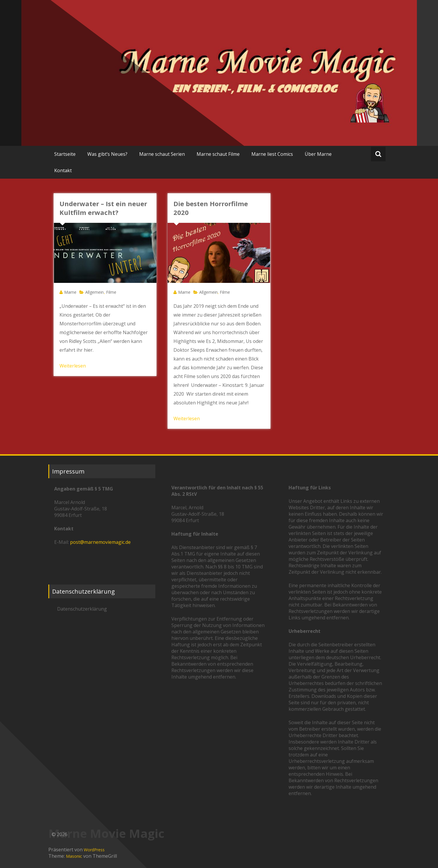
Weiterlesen (73, 366)
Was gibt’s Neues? (107, 154)
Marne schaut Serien (162, 154)
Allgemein (94, 292)
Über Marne (318, 154)
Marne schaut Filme (218, 154)
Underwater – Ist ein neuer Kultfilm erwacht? (103, 208)
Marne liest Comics (272, 154)
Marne (70, 292)
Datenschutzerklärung (82, 609)
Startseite (65, 154)
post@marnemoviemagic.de (100, 542)
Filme (111, 292)
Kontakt (63, 170)
